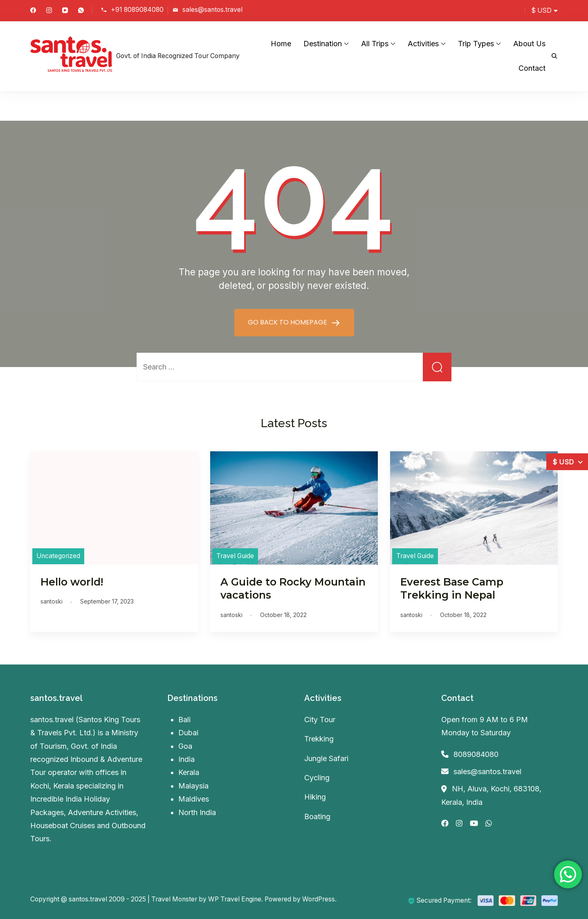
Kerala (189, 772)
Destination (323, 44)
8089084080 (476, 754)
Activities (423, 44)
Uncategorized (58, 556)
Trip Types (476, 44)
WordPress (319, 899)
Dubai (188, 733)
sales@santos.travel (212, 10)
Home (281, 44)
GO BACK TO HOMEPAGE (288, 322)
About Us (529, 44)
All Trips (375, 44)
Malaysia (193, 786)
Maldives (194, 799)
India (186, 759)
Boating (317, 817)
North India (197, 812)
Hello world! (72, 582)
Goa (185, 746)
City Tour (320, 720)
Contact (532, 68)
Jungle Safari (326, 758)
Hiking (315, 797)
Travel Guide (235, 556)
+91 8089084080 (137, 10)
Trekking (319, 739)
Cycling (317, 778)
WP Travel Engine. (236, 899)
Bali (184, 720)
